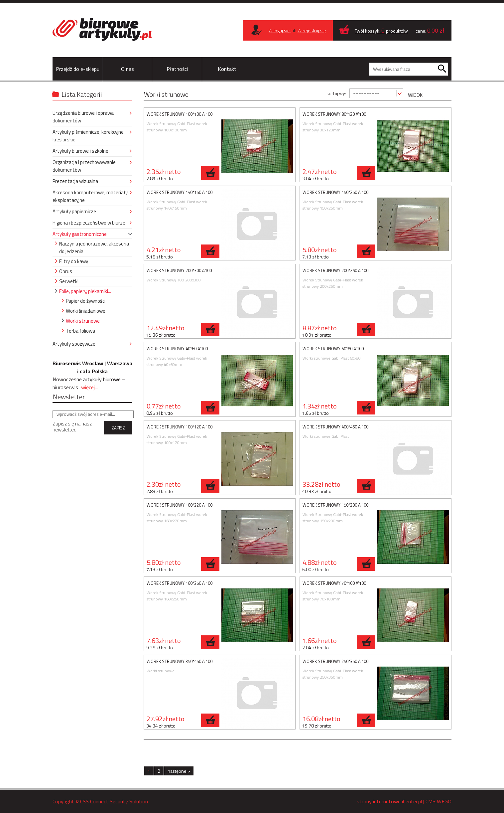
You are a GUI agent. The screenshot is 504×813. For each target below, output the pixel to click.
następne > (179, 771)
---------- (366, 93)
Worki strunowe (83, 321)
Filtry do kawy (74, 261)
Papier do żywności (86, 301)
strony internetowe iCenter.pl (389, 801)
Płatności (177, 69)
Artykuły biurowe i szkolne (80, 151)
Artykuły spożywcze (74, 344)
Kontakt (227, 69)
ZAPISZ (118, 428)
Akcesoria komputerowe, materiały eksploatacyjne (90, 196)
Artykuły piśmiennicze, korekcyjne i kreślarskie (89, 136)
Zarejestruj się (312, 30)
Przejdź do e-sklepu (78, 69)
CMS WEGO (439, 801)
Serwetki (69, 281)
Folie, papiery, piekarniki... (85, 291)
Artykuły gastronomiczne (80, 234)
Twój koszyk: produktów (381, 31)
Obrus (66, 271)
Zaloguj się (280, 30)
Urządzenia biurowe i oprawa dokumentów (83, 117)
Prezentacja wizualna (75, 181)
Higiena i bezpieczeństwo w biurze (89, 223)
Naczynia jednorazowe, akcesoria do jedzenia (94, 247)
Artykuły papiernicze (74, 211)
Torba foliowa (80, 331)
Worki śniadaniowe (86, 311)
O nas (127, 69)
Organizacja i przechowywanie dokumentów (84, 166)
